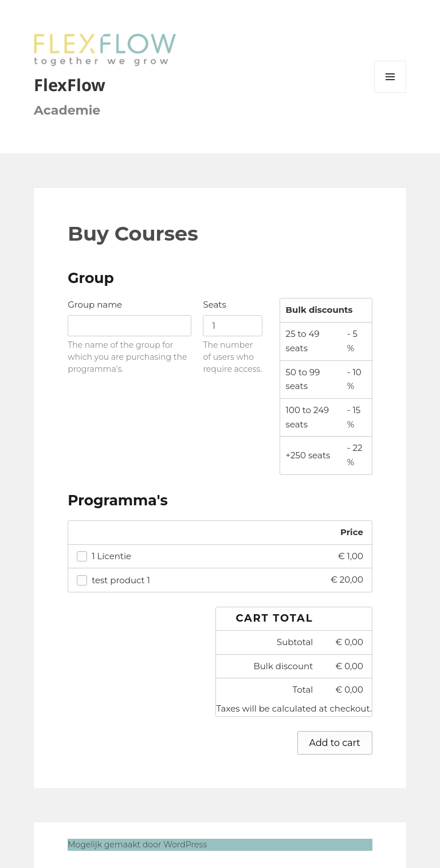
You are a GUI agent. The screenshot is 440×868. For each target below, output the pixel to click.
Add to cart (335, 743)
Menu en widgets (390, 93)
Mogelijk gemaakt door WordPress (137, 845)
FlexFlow (70, 85)
